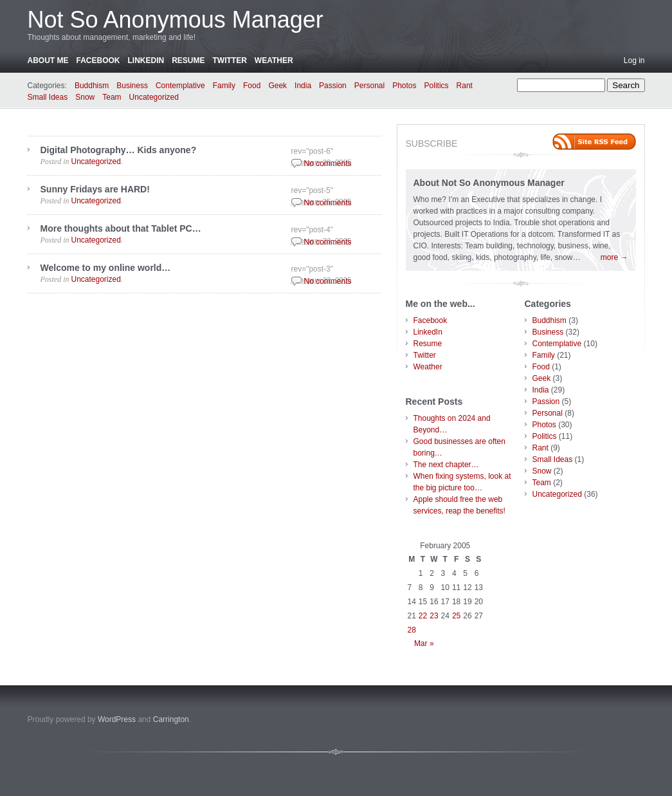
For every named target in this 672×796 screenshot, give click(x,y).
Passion (333, 86)
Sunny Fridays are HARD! (95, 189)
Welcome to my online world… (106, 268)
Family (224, 86)
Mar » (424, 643)
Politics (437, 86)
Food (252, 86)
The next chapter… (446, 465)
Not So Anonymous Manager (176, 20)
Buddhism (92, 86)
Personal (369, 86)
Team (112, 97)
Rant (465, 86)
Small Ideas (48, 97)
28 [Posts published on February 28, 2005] (412, 630)
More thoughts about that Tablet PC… (121, 228)
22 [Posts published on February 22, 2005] (423, 616)
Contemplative (180, 86)
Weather (274, 60)
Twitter (230, 60)
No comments (328, 163)
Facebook (98, 60)
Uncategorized (154, 97)
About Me (48, 60)
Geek (277, 86)
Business (132, 86)
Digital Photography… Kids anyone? (119, 150)
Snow (85, 97)
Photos (404, 86)
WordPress (117, 719)
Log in (634, 60)
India (303, 86)
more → (614, 257)
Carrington (171, 719)
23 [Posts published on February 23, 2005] (434, 616)
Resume (188, 60)
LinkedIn (146, 60)
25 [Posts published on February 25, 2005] (456, 616)
